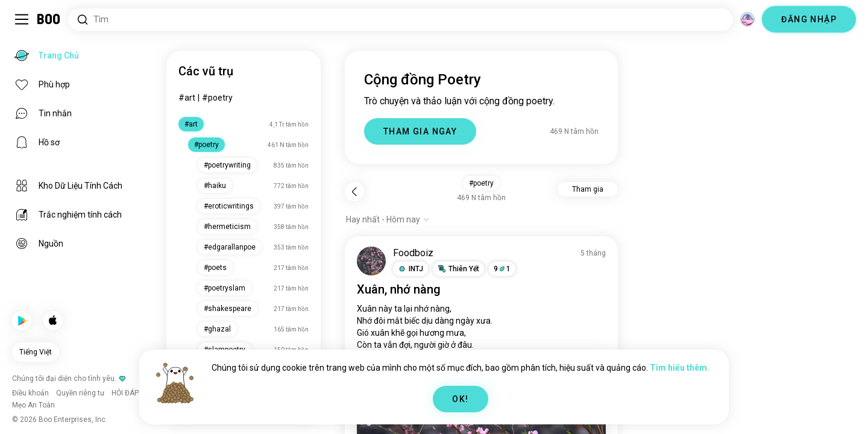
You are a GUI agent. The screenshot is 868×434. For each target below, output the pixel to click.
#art (187, 98)
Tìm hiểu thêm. (680, 368)
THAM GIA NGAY (420, 131)
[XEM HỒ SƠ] (371, 261)
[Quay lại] (354, 192)
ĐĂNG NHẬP (809, 19)
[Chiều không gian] (747, 19)
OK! (460, 399)
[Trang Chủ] (49, 19)
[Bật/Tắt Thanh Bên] (22, 19)
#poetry (217, 98)
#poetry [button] (481, 183)
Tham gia (588, 189)
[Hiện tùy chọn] (388, 219)
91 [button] (502, 269)
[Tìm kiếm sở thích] (401, 20)
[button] (410, 269)
